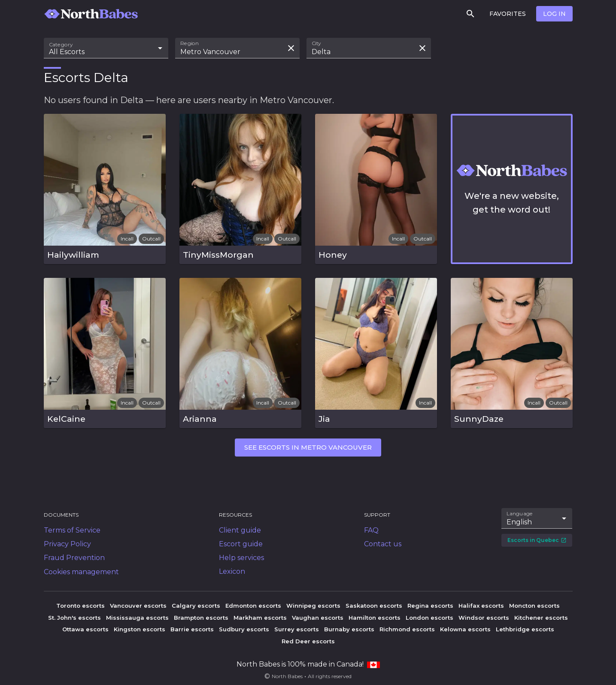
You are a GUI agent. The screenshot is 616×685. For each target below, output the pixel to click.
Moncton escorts (534, 606)
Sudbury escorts (244, 629)
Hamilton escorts (375, 618)
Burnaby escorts (349, 629)
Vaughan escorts (318, 618)
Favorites (508, 14)
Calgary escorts (196, 606)
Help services (241, 558)
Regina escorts (430, 606)
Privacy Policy (67, 544)
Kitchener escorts (541, 618)
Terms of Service (72, 530)
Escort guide (241, 544)
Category (61, 45)
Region (190, 43)
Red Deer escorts (308, 641)
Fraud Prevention (74, 558)
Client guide (240, 530)
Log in (554, 14)
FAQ (371, 530)
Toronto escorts (80, 606)
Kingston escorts (140, 629)
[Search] (470, 14)
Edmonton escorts (253, 606)
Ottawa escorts (85, 629)
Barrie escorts (192, 629)
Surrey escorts (297, 629)
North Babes (287, 676)
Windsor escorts (484, 618)
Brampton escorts (201, 618)
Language (520, 514)
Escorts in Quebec (537, 540)
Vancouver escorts (138, 606)
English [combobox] (519, 522)
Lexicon (232, 571)
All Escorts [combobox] (67, 52)
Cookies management (81, 572)
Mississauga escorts (137, 618)
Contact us (383, 544)
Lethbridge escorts (525, 629)
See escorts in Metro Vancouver (308, 447)
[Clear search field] (291, 48)
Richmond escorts (407, 629)
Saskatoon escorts (374, 606)
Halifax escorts (481, 606)
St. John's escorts (74, 618)
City (316, 43)
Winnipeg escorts (313, 606)
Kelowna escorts (465, 629)
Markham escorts (260, 618)
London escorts (429, 618)
